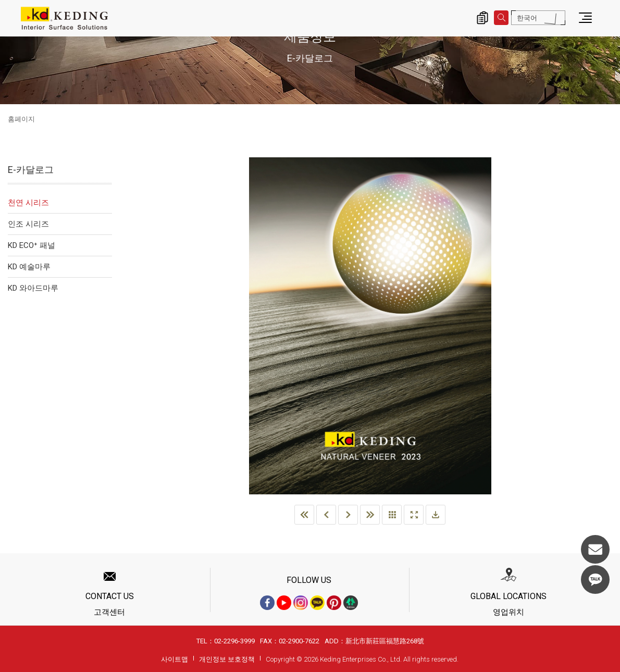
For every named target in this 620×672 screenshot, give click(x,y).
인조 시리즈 (28, 224)
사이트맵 (175, 659)
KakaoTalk (595, 580)
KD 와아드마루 (33, 288)
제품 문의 (482, 18)
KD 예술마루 (29, 267)
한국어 (527, 18)
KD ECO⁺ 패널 (32, 245)
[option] (370, 326)
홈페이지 (21, 119)
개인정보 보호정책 (227, 659)
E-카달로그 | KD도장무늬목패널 (64, 18)
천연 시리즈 (28, 203)
